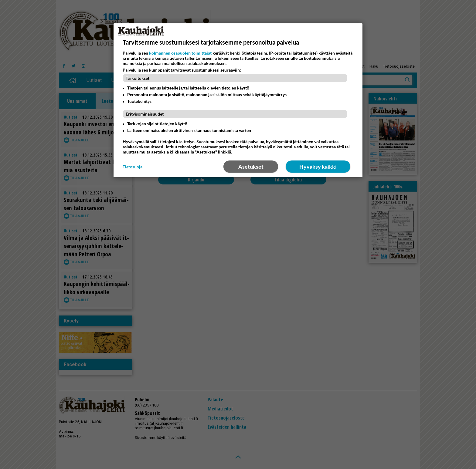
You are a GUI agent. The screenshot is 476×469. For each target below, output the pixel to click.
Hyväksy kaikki (318, 167)
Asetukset (251, 167)
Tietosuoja (133, 167)
